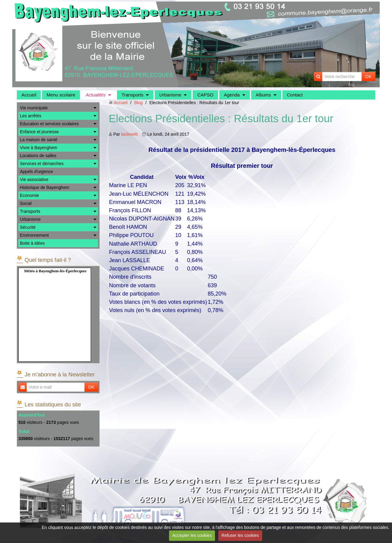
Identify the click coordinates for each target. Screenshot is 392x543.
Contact (295, 95)
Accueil (29, 95)
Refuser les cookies (240, 535)
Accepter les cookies (192, 535)
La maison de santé (39, 140)
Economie (29, 195)
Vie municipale (34, 108)
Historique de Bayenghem (45, 187)
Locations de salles (38, 156)
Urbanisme (170, 95)
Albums (263, 95)
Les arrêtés (31, 116)
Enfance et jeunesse (39, 132)
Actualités (96, 95)
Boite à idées (32, 243)
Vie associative (34, 179)
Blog (138, 103)
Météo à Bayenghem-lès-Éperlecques (55, 271)
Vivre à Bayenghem (39, 148)
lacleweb (130, 134)
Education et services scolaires (49, 124)
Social (26, 203)
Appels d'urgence (36, 172)
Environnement (34, 235)
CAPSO (205, 95)
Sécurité (28, 227)
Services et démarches (42, 164)
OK (368, 77)
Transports (132, 95)
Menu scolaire (61, 95)
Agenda (232, 95)
